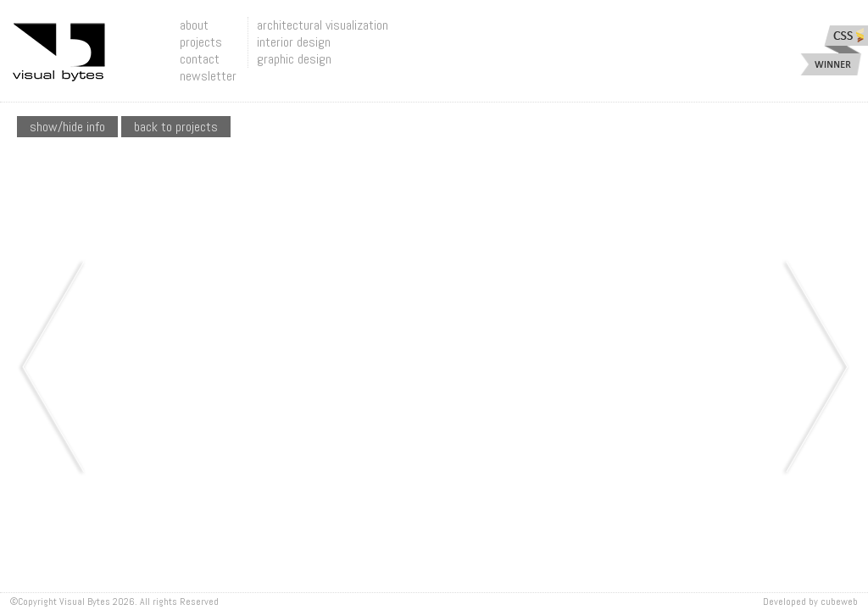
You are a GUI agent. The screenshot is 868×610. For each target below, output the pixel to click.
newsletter (208, 76)
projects (201, 42)
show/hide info (67, 127)
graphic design (294, 59)
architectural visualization (323, 25)
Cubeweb (839, 602)
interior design (294, 42)
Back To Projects (176, 127)
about (194, 25)
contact (200, 59)
